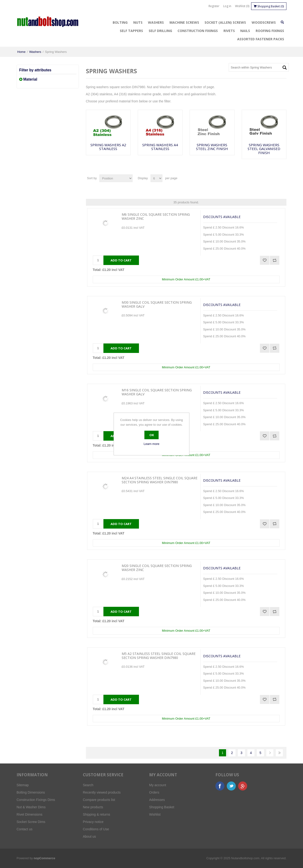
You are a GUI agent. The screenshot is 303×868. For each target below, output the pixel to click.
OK (152, 435)
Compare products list (99, 800)
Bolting (120, 22)
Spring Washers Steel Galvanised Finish (264, 149)
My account (158, 785)
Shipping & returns (96, 814)
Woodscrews (264, 22)
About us (89, 836)
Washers (156, 22)
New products (93, 807)
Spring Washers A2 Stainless (108, 147)
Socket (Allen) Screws (225, 22)
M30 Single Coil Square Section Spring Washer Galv (157, 305)
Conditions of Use (96, 829)
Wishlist (155, 814)
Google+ (243, 786)
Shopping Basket (162, 807)
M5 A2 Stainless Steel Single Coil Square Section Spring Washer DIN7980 (159, 656)
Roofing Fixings (270, 31)
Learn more (151, 444)
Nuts (138, 22)
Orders (154, 792)
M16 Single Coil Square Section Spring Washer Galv (157, 392)
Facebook (220, 786)
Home (21, 52)
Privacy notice (93, 822)
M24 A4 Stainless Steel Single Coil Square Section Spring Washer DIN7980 (160, 480)
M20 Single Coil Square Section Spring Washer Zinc (157, 568)
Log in (227, 6)
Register (214, 6)
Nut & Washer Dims (31, 807)
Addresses (157, 800)
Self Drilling (160, 31)
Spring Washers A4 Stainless (160, 147)
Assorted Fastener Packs (261, 39)
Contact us (25, 829)
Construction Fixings (198, 31)
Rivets (229, 31)
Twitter (231, 786)
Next (270, 753)
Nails (245, 31)
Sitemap (23, 785)
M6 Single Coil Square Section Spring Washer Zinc (156, 217)
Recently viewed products (102, 792)
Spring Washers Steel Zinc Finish (212, 147)
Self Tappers (131, 31)
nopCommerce (44, 858)
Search (88, 785)
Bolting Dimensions (31, 792)
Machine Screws (184, 22)
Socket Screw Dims (31, 822)
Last (279, 753)
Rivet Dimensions (29, 814)
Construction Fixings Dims (36, 800)
